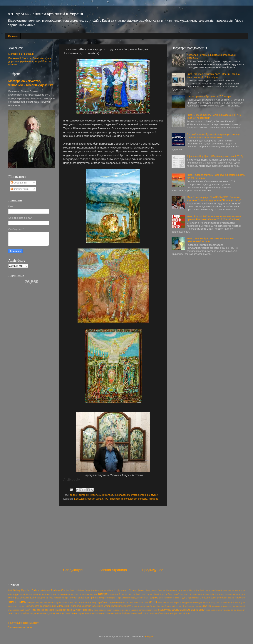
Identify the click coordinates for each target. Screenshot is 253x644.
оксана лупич (75, 610)
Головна (13, 36)
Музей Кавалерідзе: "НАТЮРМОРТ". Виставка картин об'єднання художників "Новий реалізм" (214, 199)
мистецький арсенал (69, 606)
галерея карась (227, 594)
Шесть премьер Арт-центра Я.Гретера (209, 96)
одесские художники (55, 610)
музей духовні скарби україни (146, 606)
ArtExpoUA (72, 479)
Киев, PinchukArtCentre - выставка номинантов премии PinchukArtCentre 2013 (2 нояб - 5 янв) (214, 218)
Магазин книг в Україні (21, 54)
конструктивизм (187, 603)
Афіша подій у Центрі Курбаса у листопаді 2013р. (215, 156)
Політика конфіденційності (24, 623)
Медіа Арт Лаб (196, 590)
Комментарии (20, 189)
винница (93, 594)
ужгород (18, 613)
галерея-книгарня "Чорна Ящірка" (115, 598)
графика (153, 598)
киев (153, 602)
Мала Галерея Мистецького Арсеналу (170, 590)
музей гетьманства (121, 606)
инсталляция (81, 603)
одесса (40, 610)
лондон (224, 603)
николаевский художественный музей (136, 495)
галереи (104, 594)
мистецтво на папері (18, 606)
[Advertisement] (113, 537)
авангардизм (15, 594)
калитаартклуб (141, 603)
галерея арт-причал (193, 594)
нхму (33, 610)
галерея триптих (90, 598)
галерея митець (45, 598)
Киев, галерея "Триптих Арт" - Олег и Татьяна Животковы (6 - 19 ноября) (213, 75)
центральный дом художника (101, 613)
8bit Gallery (14, 590)
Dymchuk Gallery (30, 590)
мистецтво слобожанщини (42, 606)
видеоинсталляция (80, 594)
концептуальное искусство (208, 603)
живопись (95, 495)
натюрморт (217, 606)
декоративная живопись (170, 598)
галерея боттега (211, 594)
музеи (107, 606)
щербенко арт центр (165, 613)
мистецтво (240, 603)
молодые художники (92, 606)
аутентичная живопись (58, 594)
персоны (88, 610)
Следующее (73, 570)
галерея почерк (61, 598)
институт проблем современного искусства (111, 603)
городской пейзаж (140, 598)
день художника (191, 598)
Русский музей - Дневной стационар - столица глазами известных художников (213, 136)
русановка (133, 610)
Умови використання (20, 627)
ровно (125, 610)
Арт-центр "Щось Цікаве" (131, 590)
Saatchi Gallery (77, 590)
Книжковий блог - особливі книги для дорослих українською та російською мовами (30, 61)
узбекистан (28, 613)
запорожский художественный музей (44, 603)
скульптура (164, 610)
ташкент (241, 610)
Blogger (149, 637)
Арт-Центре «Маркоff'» (106, 590)
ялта (188, 613)
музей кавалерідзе (169, 606)
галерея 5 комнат (119, 594)
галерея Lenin (134, 594)
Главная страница (112, 570)
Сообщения (19, 183)
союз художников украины (218, 610)
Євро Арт (89, 590)
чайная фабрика (122, 613)
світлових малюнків (148, 610)
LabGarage (45, 590)
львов (231, 603)
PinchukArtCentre (60, 590)
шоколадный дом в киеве (142, 613)
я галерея (181, 613)
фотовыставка (68, 613)
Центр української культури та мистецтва (225, 590)
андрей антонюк (79, 495)
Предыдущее (153, 570)
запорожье (68, 603)
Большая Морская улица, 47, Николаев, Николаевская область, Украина (116, 499)
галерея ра (75, 598)
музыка (207, 606)
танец (234, 610)
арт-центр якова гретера (34, 594)
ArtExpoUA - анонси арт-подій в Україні (45, 14)
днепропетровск (208, 598)
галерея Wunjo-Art (150, 594)
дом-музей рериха (226, 598)
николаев (108, 495)
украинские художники (46, 613)
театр (11, 613)
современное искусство (188, 610)
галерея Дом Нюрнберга (171, 594)
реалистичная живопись (110, 610)
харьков (82, 613)
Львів (148, 590)
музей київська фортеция (191, 606)
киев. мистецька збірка (169, 603)
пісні (96, 610)
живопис (240, 598)
